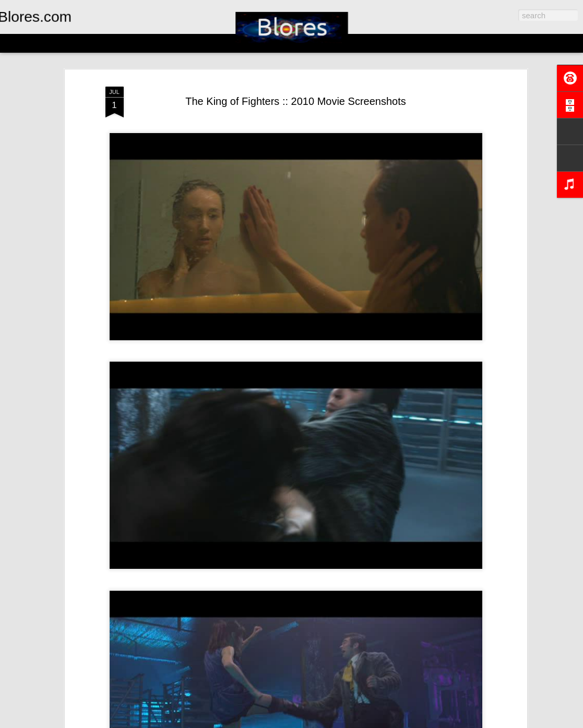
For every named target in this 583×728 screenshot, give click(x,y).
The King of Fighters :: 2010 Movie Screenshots (295, 101)
